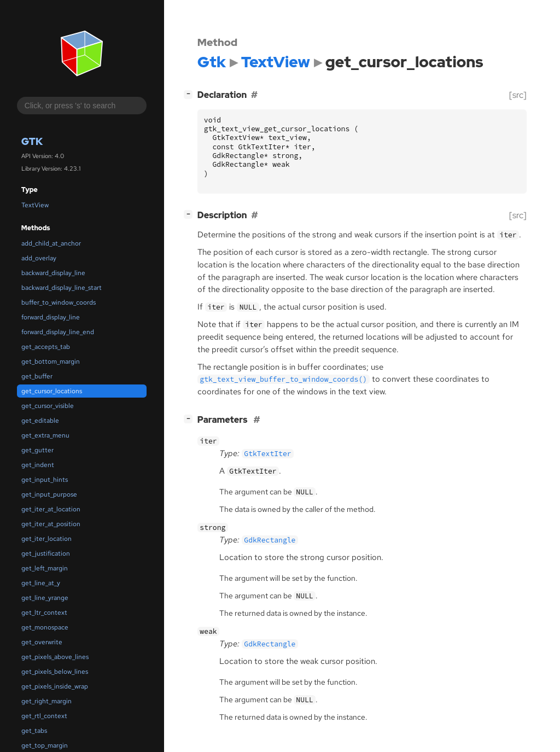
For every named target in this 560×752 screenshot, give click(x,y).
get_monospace (45, 627)
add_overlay (39, 258)
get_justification (46, 553)
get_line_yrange (45, 598)
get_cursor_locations (52, 391)
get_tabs (34, 731)
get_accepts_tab (46, 347)
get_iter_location (46, 539)
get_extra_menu (45, 435)
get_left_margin (45, 568)
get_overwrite (42, 642)
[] (190, 94)
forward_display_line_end (58, 332)
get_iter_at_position (51, 524)
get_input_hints (45, 480)
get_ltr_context (44, 613)
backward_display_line (53, 273)
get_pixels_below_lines (55, 672)
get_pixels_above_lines (55, 657)
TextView (35, 205)
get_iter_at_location (51, 509)
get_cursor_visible (48, 406)
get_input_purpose (49, 494)
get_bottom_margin (51, 362)
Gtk (32, 141)
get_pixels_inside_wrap (55, 686)
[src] (518, 95)
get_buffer (37, 376)
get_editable (40, 421)
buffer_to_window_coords (59, 302)
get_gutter (37, 450)
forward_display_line (51, 317)
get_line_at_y (41, 583)
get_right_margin (46, 701)
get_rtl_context (44, 716)
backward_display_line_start (62, 288)
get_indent (38, 465)
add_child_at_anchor (51, 243)
